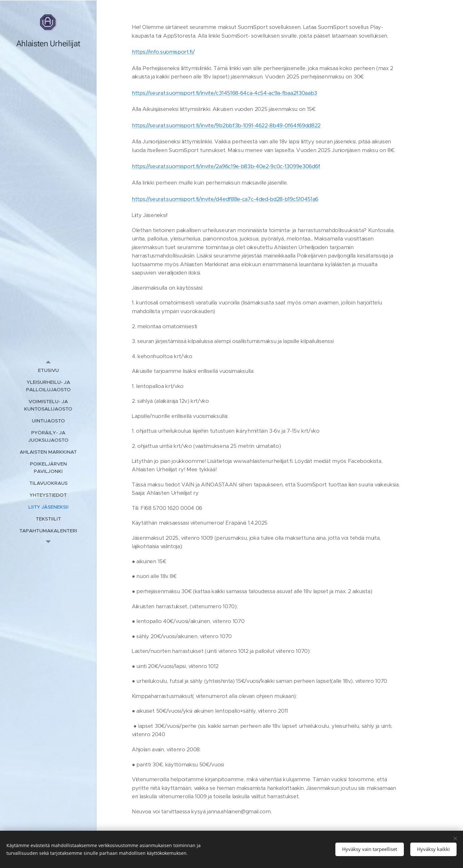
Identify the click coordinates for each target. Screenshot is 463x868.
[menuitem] (48, 370)
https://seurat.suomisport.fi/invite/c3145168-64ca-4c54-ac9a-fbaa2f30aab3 (224, 93)
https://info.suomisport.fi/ (163, 52)
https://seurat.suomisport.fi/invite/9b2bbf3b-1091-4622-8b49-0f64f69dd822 (226, 126)
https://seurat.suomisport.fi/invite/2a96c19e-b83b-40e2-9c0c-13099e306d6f (226, 166)
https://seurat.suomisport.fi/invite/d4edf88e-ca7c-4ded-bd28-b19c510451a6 (225, 199)
